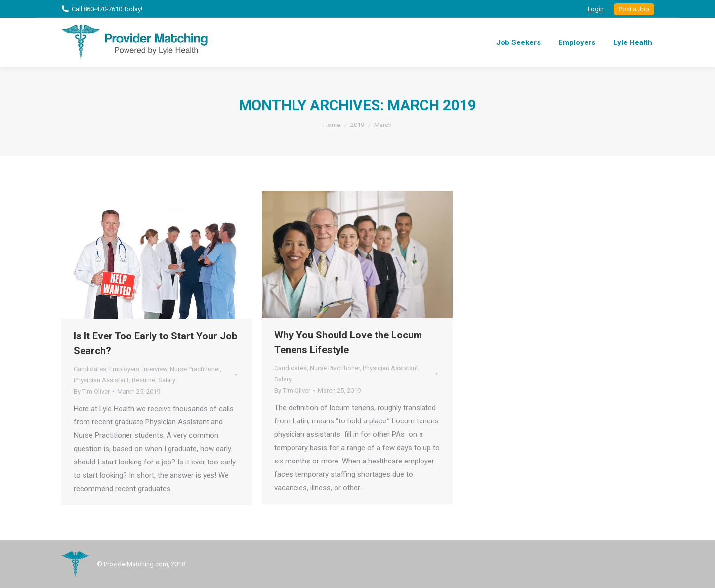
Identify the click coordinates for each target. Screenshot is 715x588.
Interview (155, 369)
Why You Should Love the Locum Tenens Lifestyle (348, 342)
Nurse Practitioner (195, 369)
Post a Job (634, 9)
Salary (167, 380)
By (92, 392)
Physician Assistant (101, 380)
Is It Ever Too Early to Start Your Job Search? (155, 343)
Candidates (90, 369)
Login (596, 9)
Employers (124, 369)
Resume (144, 380)
